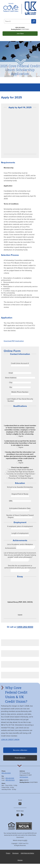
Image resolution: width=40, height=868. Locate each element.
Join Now (20, 34)
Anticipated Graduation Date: (20, 508)
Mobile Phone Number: (20, 392)
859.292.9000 (20, 28)
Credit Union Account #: (20, 363)
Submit (20, 617)
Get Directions (24, 779)
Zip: (11, 387)
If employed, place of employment (20, 526)
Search (34, 21)
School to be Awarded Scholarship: (20, 487)
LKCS (26, 842)
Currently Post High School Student (20, 472)
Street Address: (11, 378)
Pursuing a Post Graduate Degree (20, 478)
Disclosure (15, 855)
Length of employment (20, 533)
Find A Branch (20, 760)
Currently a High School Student (20, 470)
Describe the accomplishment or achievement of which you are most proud (20, 568)
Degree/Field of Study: (20, 494)
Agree (20, 436)
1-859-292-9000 (25, 629)
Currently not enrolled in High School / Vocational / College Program (20, 475)
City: (11, 382)
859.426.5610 (10, 780)
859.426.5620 (10, 782)
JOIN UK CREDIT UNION (10, 741)
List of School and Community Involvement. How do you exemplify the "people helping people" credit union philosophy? (20, 556)
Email (11, 373)
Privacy (8, 855)
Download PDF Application (14, 341)
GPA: (11, 501)
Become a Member (20, 752)
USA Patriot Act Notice (27, 855)
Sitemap (20, 862)
